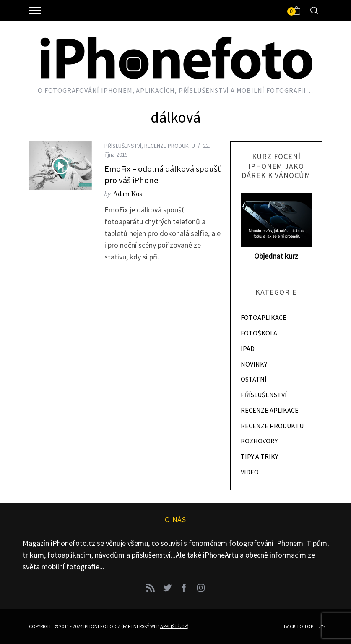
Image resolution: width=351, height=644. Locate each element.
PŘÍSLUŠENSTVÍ (123, 146)
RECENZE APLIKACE (270, 410)
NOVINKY (254, 364)
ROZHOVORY (259, 441)
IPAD (248, 348)
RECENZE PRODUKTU (170, 146)
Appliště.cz (174, 626)
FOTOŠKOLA (259, 333)
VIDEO (250, 472)
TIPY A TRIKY (259, 456)
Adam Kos (128, 194)
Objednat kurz (276, 256)
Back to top (305, 626)
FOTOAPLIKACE (264, 317)
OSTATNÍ (254, 379)
